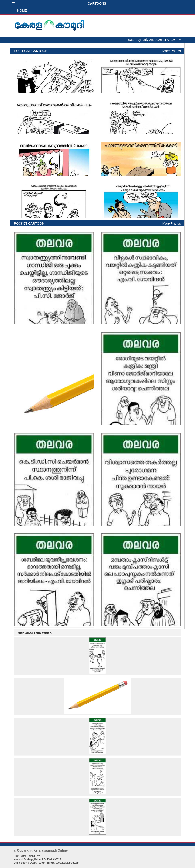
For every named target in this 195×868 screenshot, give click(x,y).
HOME (22, 10)
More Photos (172, 51)
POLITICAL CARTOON (31, 51)
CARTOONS (59, 3)
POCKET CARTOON (29, 223)
